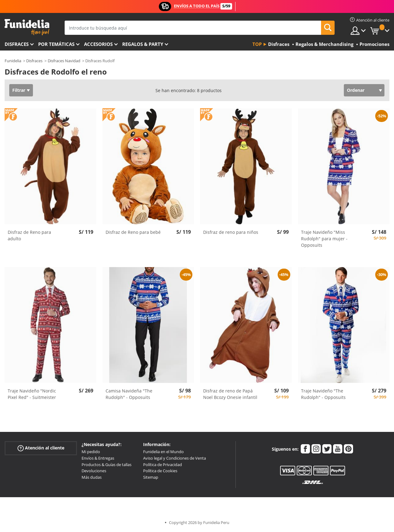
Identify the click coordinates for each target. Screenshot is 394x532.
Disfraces (17, 44)
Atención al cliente (41, 448)
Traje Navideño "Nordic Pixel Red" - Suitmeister (32, 394)
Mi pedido (91, 452)
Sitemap (151, 477)
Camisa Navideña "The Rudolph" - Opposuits (129, 394)
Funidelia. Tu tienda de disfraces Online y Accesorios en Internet (27, 27)
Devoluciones (94, 471)
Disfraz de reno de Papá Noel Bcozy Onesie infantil (230, 394)
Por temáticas (56, 44)
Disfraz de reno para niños (231, 232)
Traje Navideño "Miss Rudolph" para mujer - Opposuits (324, 239)
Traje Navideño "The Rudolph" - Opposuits (323, 394)
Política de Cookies (160, 471)
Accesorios (98, 44)
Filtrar (19, 90)
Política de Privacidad (163, 465)
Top (257, 44)
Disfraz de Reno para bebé (133, 232)
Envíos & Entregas (98, 458)
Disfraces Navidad (64, 61)
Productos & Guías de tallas (107, 465)
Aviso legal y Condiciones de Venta (175, 458)
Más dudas (92, 477)
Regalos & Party (143, 44)
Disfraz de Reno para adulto (29, 235)
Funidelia (13, 61)
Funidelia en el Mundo (163, 452)
